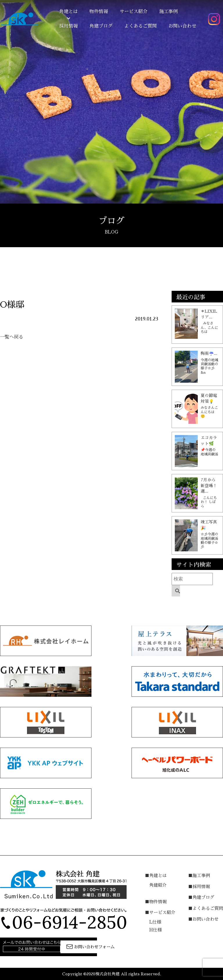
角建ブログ (101, 26)
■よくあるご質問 (206, 908)
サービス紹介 (134, 12)
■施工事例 (199, 875)
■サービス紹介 (160, 912)
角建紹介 (158, 885)
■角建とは (156, 875)
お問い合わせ (182, 26)
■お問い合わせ (203, 919)
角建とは (69, 12)
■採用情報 (199, 887)
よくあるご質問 (141, 26)
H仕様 (155, 930)
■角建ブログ (201, 897)
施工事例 (168, 12)
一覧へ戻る (12, 337)
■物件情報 (156, 902)
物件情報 (99, 12)
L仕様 (155, 922)
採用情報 (69, 26)
